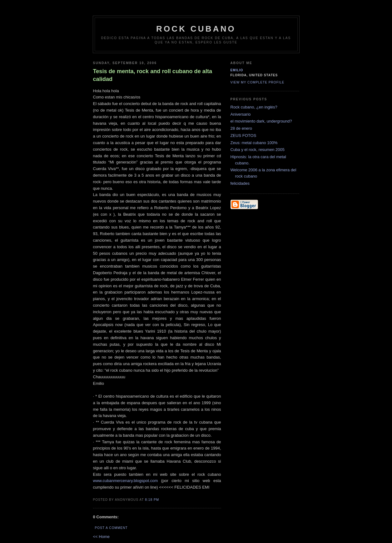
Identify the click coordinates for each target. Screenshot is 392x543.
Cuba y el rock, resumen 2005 (258, 150)
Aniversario (241, 114)
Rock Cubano (196, 29)
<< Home (101, 537)
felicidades (240, 183)
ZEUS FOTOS (243, 136)
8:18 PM (152, 500)
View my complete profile (258, 82)
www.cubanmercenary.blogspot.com (126, 481)
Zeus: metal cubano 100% (254, 143)
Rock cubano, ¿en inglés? (254, 107)
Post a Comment (111, 528)
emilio (237, 70)
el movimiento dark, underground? (261, 121)
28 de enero (241, 128)
